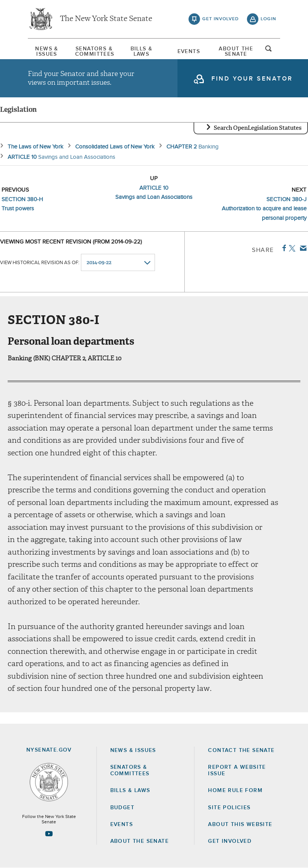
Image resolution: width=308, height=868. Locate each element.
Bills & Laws (142, 52)
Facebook (283, 248)
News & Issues (47, 52)
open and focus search (269, 51)
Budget (122, 808)
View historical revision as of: (40, 263)
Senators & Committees (94, 52)
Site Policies (229, 808)
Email (302, 248)
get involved (221, 19)
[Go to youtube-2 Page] (49, 834)
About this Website (240, 824)
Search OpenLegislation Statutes (258, 128)
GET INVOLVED (230, 841)
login (268, 19)
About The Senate (236, 52)
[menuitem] (47, 52)
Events (189, 52)
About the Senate (139, 841)
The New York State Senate (106, 19)
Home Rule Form (235, 791)
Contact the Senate (241, 750)
